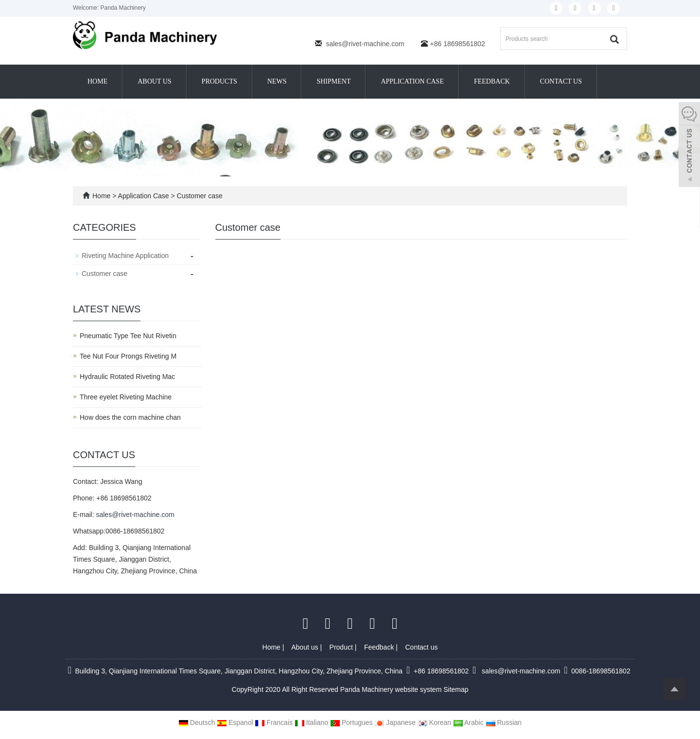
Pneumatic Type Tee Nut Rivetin (128, 336)
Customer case (199, 196)
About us (154, 81)
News (277, 81)
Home (97, 81)
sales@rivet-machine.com (365, 44)
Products (219, 81)
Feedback (492, 81)
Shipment (333, 81)
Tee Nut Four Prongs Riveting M (128, 356)
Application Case (412, 81)
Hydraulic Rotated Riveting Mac (127, 377)
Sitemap (456, 689)
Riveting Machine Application (125, 256)
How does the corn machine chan (130, 417)
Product (342, 647)
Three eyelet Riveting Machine (126, 397)
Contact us (561, 81)
